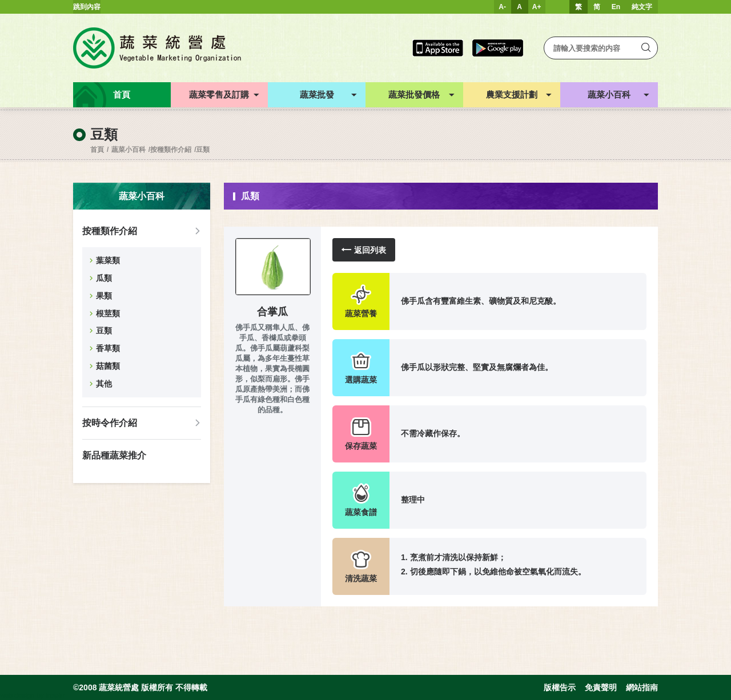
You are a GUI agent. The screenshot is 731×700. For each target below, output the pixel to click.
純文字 (642, 7)
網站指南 (642, 687)
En (616, 7)
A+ (537, 7)
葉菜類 (108, 260)
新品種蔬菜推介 (114, 455)
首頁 (97, 150)
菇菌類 (108, 366)
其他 (104, 384)
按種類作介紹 (171, 150)
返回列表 (364, 250)
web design (17, 695)
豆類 (203, 150)
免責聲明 (601, 687)
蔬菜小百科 (128, 150)
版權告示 (560, 687)
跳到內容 (87, 7)
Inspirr (55, 695)
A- (502, 7)
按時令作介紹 (110, 423)
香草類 (108, 348)
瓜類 (104, 278)
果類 (104, 296)
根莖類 (108, 313)
